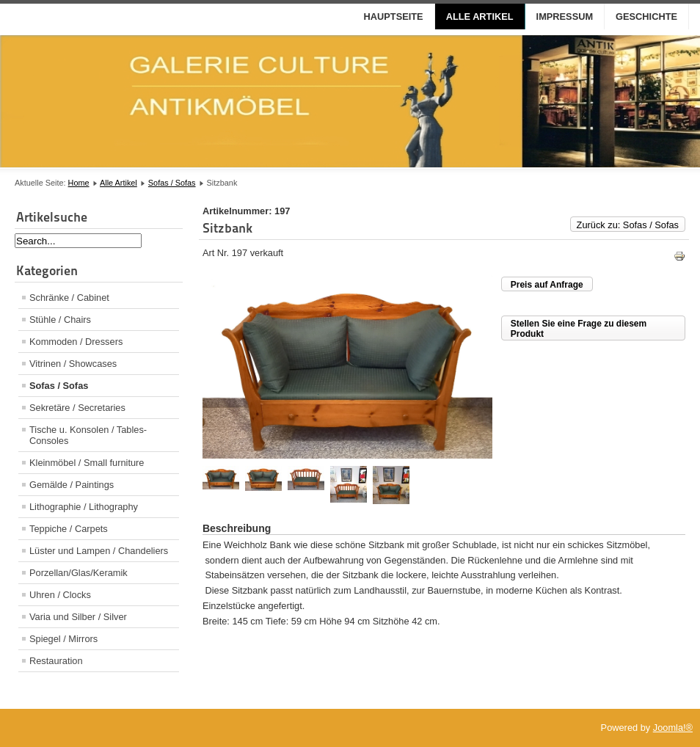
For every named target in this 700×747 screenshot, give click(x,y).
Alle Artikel (480, 17)
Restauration (56, 661)
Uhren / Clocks (60, 595)
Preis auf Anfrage (547, 285)
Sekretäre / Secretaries (77, 408)
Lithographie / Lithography (84, 507)
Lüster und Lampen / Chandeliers (99, 551)
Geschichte (646, 17)
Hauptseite (394, 17)
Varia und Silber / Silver (78, 617)
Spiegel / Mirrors (63, 639)
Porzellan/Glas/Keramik (79, 573)
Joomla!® (673, 728)
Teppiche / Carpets (69, 529)
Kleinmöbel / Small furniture (87, 463)
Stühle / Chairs (60, 320)
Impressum (565, 17)
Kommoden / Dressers (76, 342)
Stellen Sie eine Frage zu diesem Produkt (579, 329)
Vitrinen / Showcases (73, 364)
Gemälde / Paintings (72, 485)
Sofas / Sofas (172, 183)
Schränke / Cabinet (69, 298)
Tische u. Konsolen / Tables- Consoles (88, 435)
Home (79, 183)
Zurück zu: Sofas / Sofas (628, 225)
